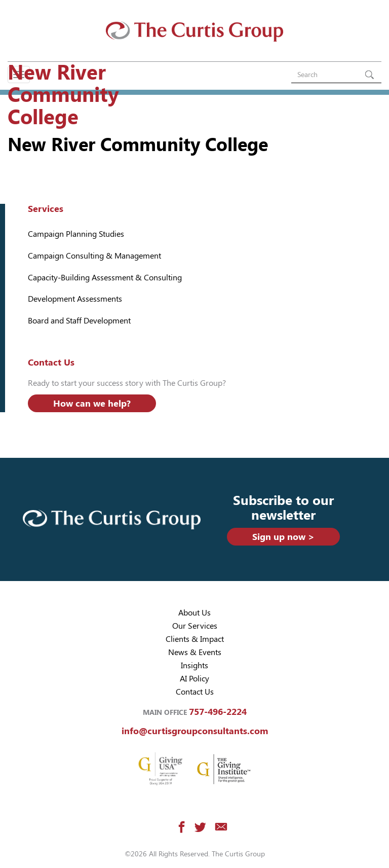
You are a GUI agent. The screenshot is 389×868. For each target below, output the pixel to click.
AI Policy (194, 679)
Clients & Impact (195, 639)
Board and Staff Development (79, 321)
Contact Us (195, 692)
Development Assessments (75, 299)
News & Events (195, 652)
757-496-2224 (218, 712)
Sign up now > (283, 537)
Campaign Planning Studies (76, 234)
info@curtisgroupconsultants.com (195, 731)
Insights (194, 665)
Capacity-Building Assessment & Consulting (105, 278)
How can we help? (92, 403)
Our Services (195, 626)
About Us (194, 613)
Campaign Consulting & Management (94, 256)
